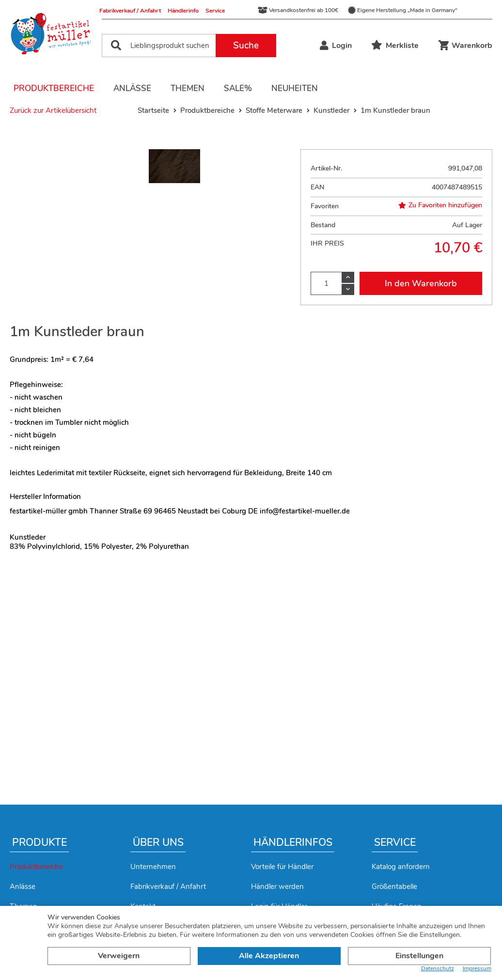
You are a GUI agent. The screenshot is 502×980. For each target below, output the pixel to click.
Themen (188, 88)
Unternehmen (153, 867)
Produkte (39, 842)
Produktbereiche (54, 88)
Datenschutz (438, 969)
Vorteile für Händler (282, 867)
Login (336, 46)
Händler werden (277, 887)
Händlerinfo (183, 11)
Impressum (477, 969)
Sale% (238, 88)
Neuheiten (295, 88)
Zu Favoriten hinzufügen (440, 205)
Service (215, 11)
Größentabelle (394, 887)
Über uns (158, 842)
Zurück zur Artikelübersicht (53, 110)
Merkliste (395, 46)
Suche (246, 46)
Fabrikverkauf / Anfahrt (130, 11)
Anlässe (132, 88)
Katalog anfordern (401, 867)
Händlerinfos (293, 842)
